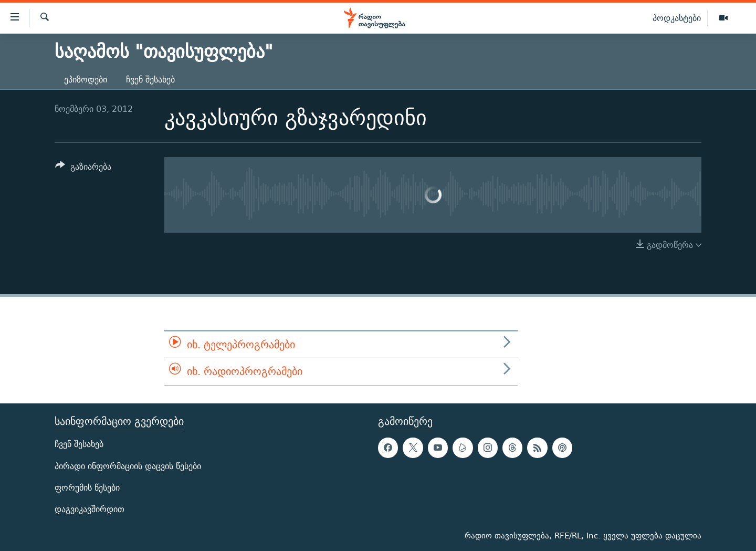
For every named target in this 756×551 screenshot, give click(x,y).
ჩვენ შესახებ (150, 80)
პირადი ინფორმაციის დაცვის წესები (128, 466)
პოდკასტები (677, 18)
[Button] (83, 168)
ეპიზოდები (86, 80)
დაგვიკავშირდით (90, 509)
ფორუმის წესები (87, 487)
